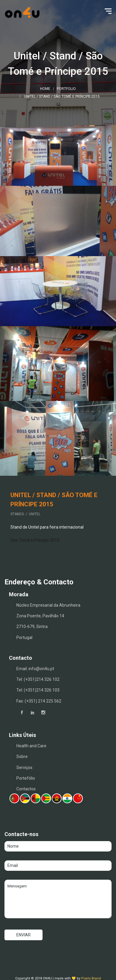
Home (45, 89)
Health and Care (31, 746)
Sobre (22, 757)
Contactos (26, 789)
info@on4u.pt (41, 669)
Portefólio (26, 778)
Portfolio (66, 89)
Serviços (24, 767)
